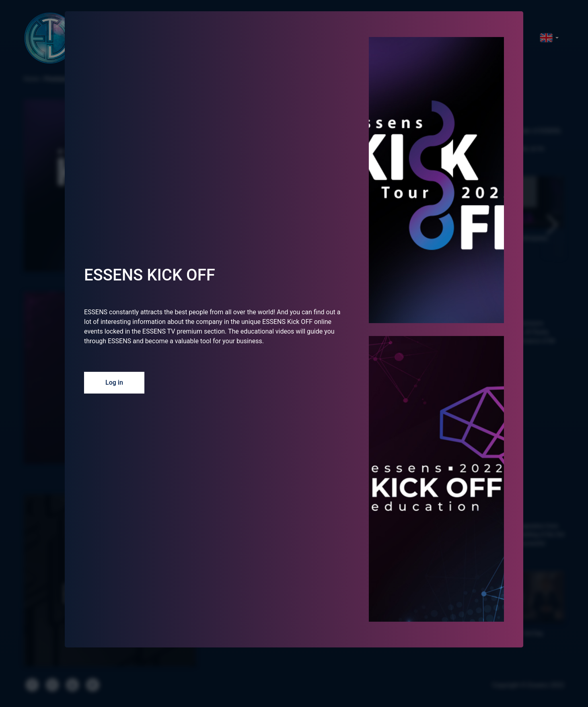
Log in (114, 382)
